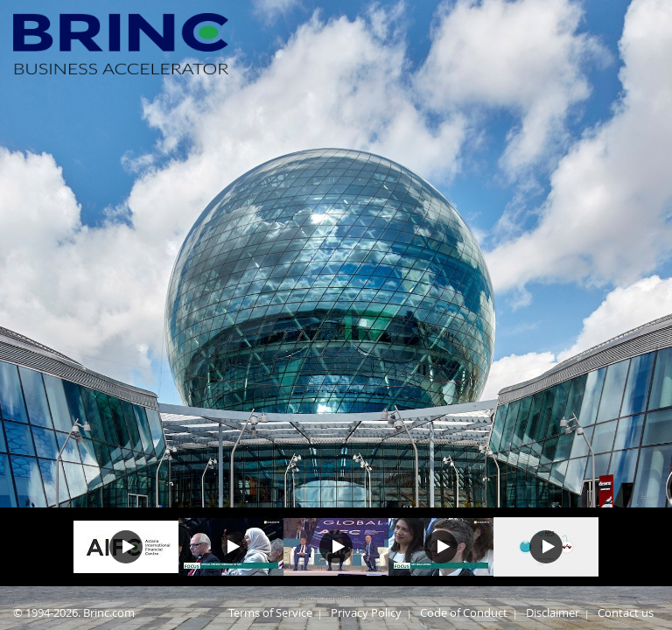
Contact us (626, 612)
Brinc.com (109, 612)
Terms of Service (270, 612)
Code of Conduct (464, 612)
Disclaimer (553, 612)
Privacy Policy (366, 612)
